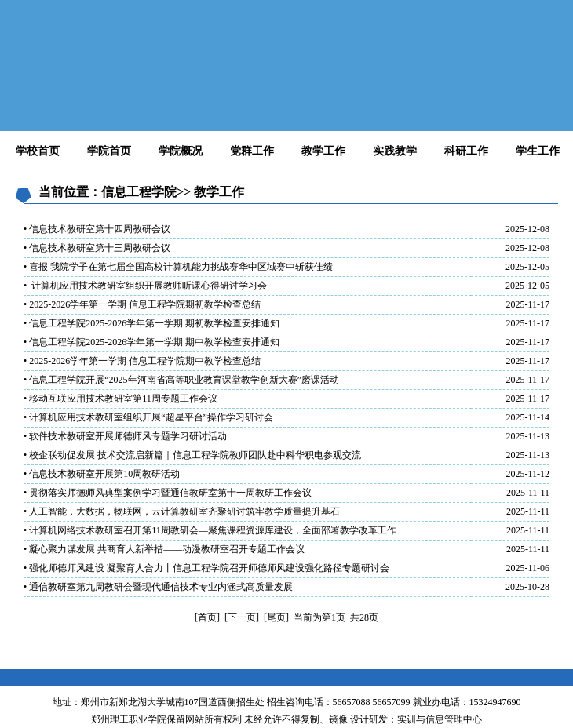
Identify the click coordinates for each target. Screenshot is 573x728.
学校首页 (38, 151)
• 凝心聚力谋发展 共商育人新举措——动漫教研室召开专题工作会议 (164, 549)
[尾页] (276, 617)
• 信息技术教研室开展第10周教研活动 (102, 474)
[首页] (207, 617)
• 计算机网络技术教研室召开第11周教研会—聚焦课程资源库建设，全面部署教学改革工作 (210, 530)
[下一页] (242, 617)
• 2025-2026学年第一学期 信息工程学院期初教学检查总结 (142, 304)
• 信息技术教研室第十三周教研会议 (97, 248)
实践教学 (395, 151)
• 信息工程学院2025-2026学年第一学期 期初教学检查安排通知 (151, 323)
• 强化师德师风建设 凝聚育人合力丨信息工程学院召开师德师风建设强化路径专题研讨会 (206, 568)
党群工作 (252, 151)
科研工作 (466, 151)
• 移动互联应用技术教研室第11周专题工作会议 (120, 399)
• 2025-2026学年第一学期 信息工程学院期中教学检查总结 (142, 361)
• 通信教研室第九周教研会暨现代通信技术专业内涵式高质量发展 (158, 587)
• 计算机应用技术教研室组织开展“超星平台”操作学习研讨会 (148, 417)
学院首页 (109, 151)
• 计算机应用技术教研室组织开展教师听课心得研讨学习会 (145, 286)
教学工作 (323, 151)
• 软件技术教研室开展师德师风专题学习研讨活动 (125, 436)
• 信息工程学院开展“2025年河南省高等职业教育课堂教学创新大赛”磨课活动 (181, 380)
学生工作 (538, 151)
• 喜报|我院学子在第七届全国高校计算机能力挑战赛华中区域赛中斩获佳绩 (178, 267)
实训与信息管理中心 (440, 719)
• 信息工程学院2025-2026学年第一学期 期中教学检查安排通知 (151, 342)
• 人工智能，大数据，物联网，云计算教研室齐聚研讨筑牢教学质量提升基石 (182, 511)
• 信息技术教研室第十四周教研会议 (97, 229)
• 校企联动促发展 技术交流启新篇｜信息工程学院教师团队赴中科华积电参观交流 (192, 455)
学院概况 (181, 151)
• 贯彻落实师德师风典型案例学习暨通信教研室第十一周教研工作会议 (168, 493)
